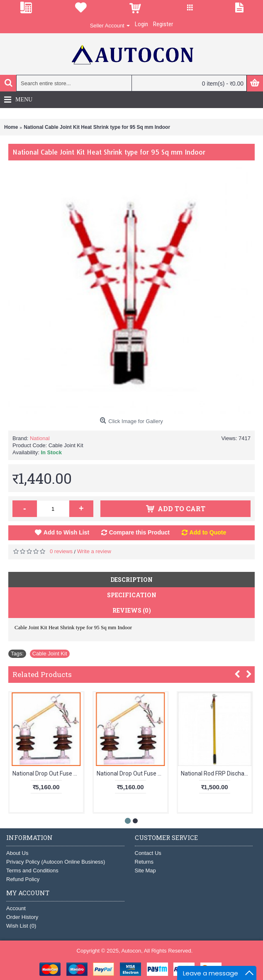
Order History (22, 917)
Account (16, 908)
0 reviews (61, 551)
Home (11, 127)
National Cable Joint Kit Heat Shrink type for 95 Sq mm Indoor (97, 127)
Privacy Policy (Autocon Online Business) (56, 862)
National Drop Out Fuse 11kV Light (48, 773)
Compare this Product (139, 532)
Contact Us (148, 853)
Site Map (145, 870)
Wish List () (21, 926)
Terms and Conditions (32, 870)
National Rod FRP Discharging (216, 773)
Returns (144, 862)
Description (131, 580)
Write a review (94, 551)
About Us (17, 853)
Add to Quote (208, 532)
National (40, 438)
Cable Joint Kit (50, 654)
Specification (132, 595)
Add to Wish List (66, 532)
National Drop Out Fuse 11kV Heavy (132, 773)
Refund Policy (23, 879)
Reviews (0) (132, 610)
